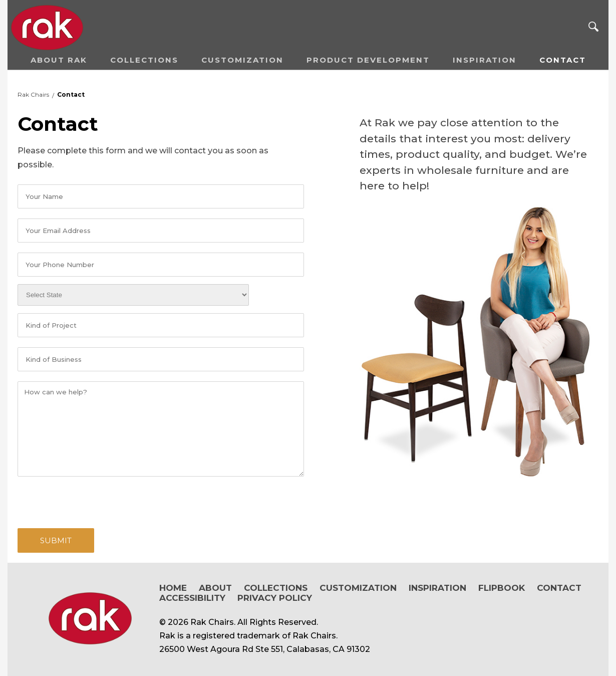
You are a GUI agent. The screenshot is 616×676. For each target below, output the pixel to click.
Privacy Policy (275, 598)
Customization (242, 60)
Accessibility (192, 598)
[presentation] (94, 501)
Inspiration (485, 60)
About (215, 588)
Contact (563, 60)
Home (173, 588)
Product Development (368, 60)
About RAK (59, 60)
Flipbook (502, 588)
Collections (144, 60)
